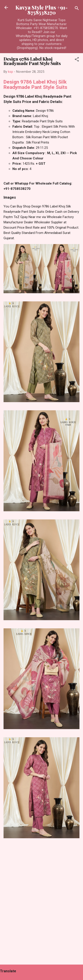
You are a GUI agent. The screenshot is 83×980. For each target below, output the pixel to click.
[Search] (77, 9)
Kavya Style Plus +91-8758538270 (41, 10)
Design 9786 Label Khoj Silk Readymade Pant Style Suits (35, 84)
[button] (77, 60)
